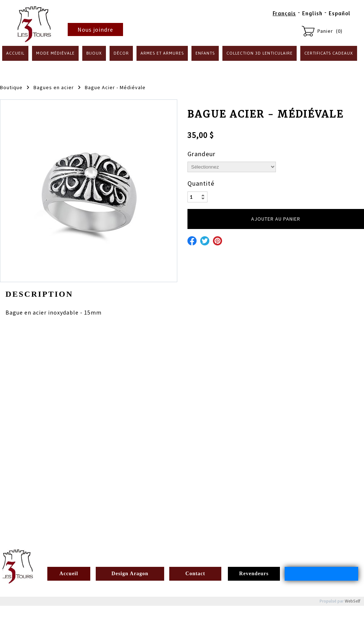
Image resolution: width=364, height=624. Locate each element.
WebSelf (353, 601)
